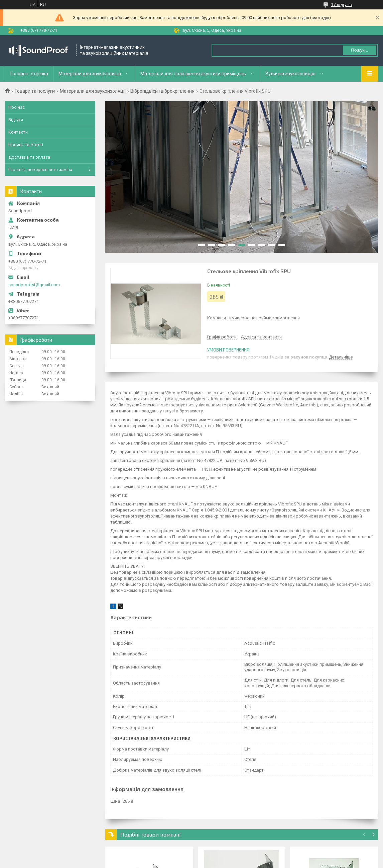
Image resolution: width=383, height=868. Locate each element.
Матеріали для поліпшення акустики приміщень (193, 74)
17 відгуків (342, 5)
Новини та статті (26, 145)
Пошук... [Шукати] (359, 50)
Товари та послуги (35, 91)
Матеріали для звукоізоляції (90, 74)
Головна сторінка (29, 74)
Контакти (18, 132)
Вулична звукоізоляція (290, 74)
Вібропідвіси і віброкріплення (162, 91)
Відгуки (16, 120)
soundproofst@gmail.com (34, 285)
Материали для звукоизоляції (93, 91)
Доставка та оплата (29, 157)
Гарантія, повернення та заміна (40, 170)
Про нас (17, 107)
